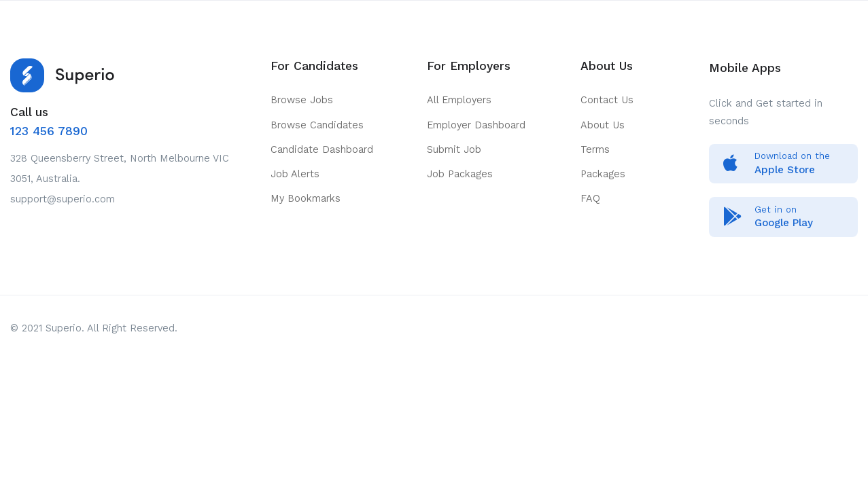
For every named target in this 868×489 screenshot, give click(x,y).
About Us (603, 125)
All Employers (459, 100)
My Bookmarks (306, 198)
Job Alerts (295, 174)
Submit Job (454, 149)
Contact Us (607, 100)
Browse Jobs (302, 100)
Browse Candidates (317, 125)
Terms (595, 149)
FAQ (590, 198)
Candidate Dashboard (322, 149)
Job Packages (460, 174)
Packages (603, 174)
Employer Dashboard (476, 125)
